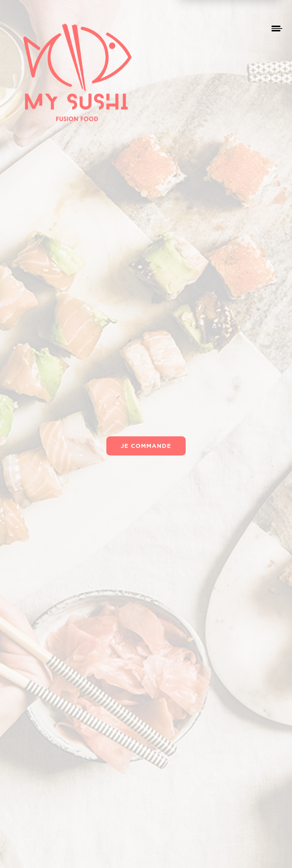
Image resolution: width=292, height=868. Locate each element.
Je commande (146, 446)
